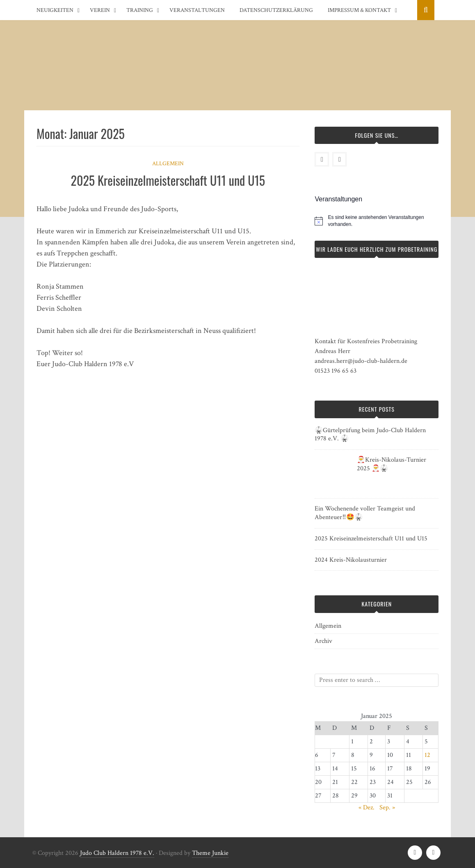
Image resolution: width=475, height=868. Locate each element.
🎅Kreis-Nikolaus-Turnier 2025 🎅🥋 (392, 464)
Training (140, 10)
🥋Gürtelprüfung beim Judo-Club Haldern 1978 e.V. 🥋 (370, 435)
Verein (100, 10)
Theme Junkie (210, 853)
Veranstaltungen (197, 10)
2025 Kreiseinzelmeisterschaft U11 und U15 (168, 180)
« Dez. (367, 808)
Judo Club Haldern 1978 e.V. (117, 853)
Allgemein (168, 164)
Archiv (323, 641)
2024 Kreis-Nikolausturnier (351, 560)
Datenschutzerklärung (276, 10)
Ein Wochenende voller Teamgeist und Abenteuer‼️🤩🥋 (365, 513)
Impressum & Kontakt (359, 10)
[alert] (383, 221)
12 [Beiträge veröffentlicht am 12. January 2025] (427, 755)
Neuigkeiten (55, 10)
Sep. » (387, 808)
